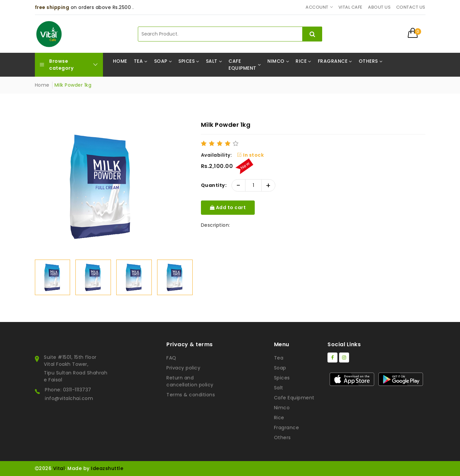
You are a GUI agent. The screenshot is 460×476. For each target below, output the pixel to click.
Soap (280, 368)
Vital (59, 468)
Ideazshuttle (107, 468)
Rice (279, 418)
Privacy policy (183, 368)
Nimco (282, 408)
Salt (279, 388)
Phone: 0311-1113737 (68, 390)
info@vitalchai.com (69, 398)
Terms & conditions (191, 395)
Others (282, 437)
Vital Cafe (351, 7)
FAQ (171, 358)
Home (42, 85)
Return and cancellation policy (190, 381)
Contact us (411, 7)
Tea (279, 358)
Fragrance (287, 428)
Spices (282, 378)
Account (317, 7)
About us (379, 7)
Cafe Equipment (294, 398)
